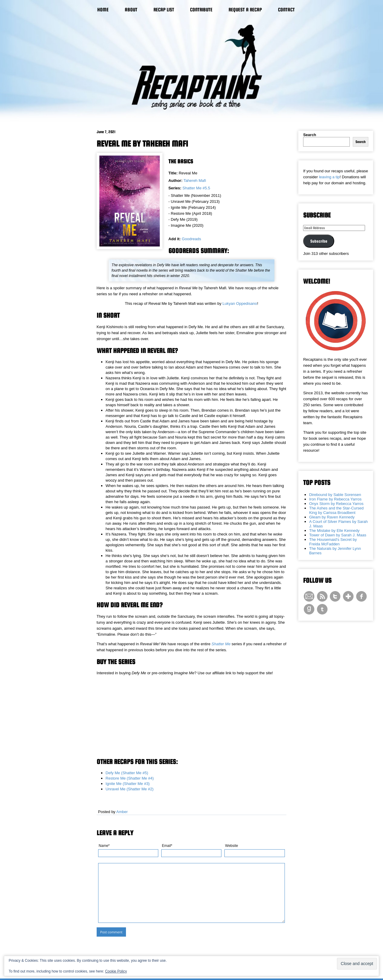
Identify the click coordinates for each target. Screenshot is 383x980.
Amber (122, 812)
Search (310, 135)
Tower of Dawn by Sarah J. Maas (338, 535)
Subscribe (319, 241)
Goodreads (191, 239)
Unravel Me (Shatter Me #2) (130, 789)
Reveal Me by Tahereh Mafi (142, 144)
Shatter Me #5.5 (196, 188)
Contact (286, 10)
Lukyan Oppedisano (240, 303)
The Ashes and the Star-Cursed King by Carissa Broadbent (336, 510)
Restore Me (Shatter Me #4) (130, 778)
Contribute (201, 10)
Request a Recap (245, 10)
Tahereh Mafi (195, 181)
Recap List (164, 10)
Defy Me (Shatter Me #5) (127, 773)
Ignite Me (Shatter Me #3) (128, 784)
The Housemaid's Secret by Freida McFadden (333, 542)
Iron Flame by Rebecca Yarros (335, 499)
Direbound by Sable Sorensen (335, 495)
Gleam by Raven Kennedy (332, 517)
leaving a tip (329, 177)
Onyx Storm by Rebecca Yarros (336, 504)
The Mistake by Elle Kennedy (334, 531)
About (131, 10)
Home (103, 10)
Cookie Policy (116, 971)
